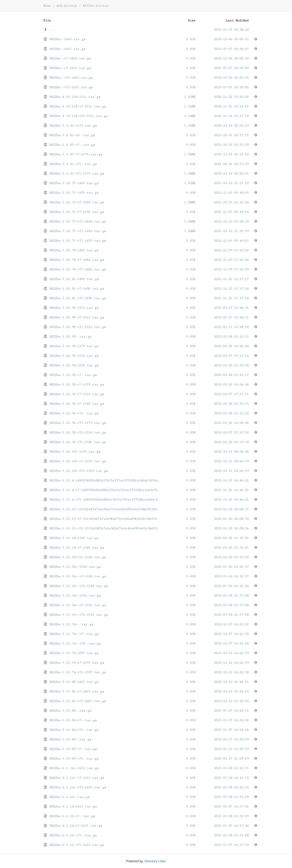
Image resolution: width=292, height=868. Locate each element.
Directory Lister (155, 861)
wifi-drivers (67, 6)
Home (47, 6)
